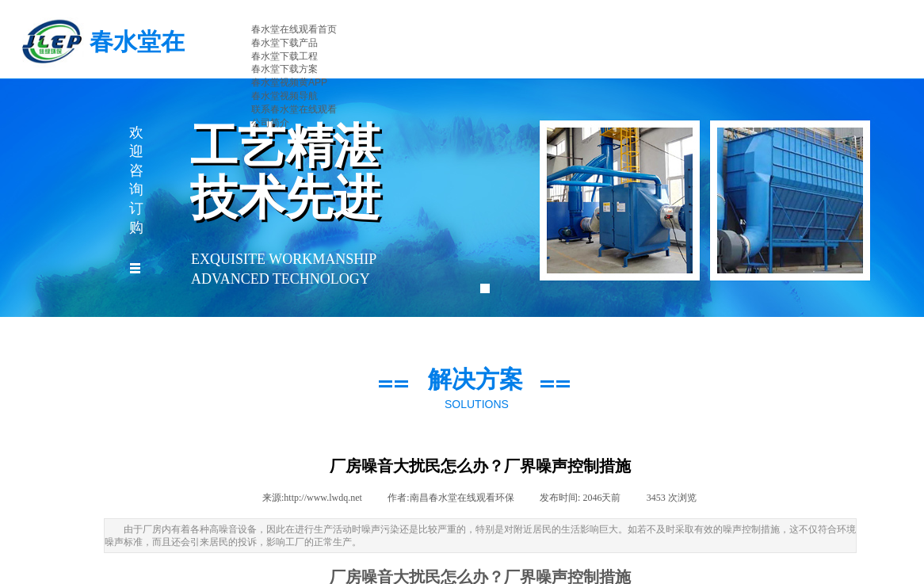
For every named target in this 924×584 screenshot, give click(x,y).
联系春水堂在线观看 (294, 109)
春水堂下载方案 (284, 69)
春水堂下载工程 (284, 56)
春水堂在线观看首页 (294, 29)
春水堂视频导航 (284, 96)
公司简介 (270, 123)
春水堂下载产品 (284, 43)
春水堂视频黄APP (289, 82)
